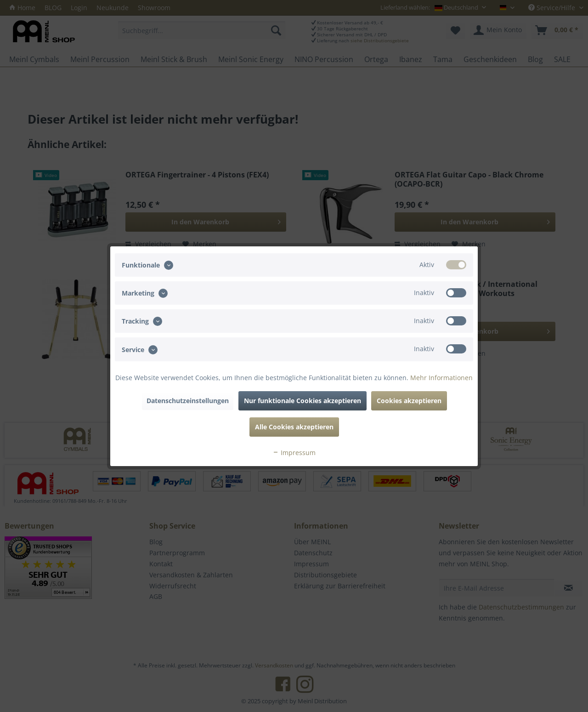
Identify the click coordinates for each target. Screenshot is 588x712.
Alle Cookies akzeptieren (294, 427)
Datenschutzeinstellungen (188, 401)
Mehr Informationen (441, 378)
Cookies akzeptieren (409, 401)
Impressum (294, 453)
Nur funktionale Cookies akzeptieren (302, 401)
